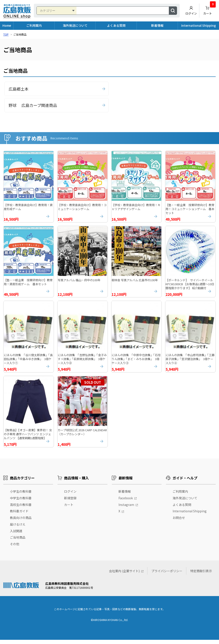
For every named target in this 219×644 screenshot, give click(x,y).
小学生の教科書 (21, 495)
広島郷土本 (19, 89)
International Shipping (199, 25)
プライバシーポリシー (167, 575)
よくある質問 (116, 25)
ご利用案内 (34, 25)
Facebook (126, 502)
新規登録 (70, 502)
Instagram (126, 509)
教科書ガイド (19, 515)
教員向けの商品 (21, 522)
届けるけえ (18, 528)
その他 (15, 548)
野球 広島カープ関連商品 (33, 105)
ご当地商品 (18, 541)
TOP (6, 34)
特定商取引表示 (201, 575)
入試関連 (16, 535)
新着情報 (157, 25)
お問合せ (179, 522)
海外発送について (75, 25)
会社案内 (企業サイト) (124, 575)
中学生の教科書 (21, 502)
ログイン (191, 11)
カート (210, 9)
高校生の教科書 (21, 509)
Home (7, 25)
